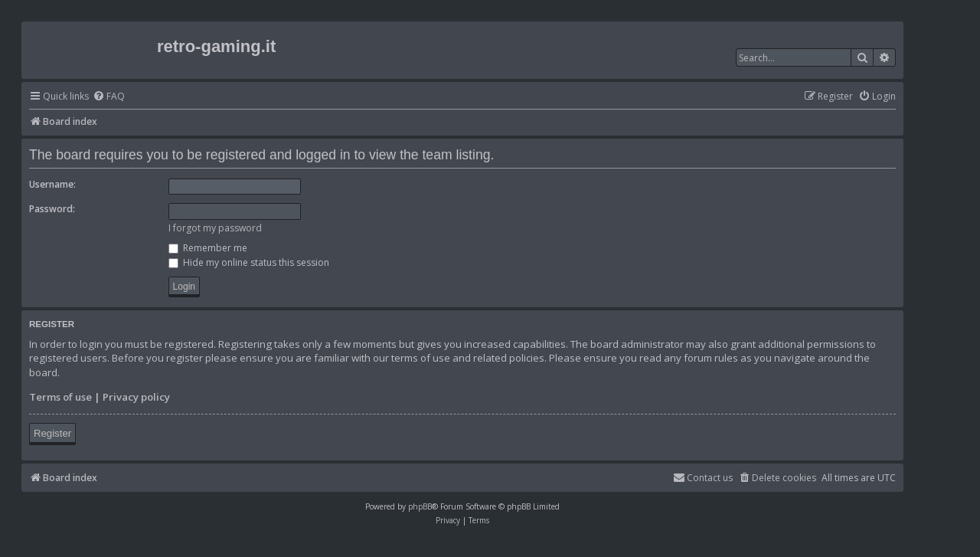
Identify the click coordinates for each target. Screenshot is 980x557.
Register (52, 433)
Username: (52, 184)
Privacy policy (136, 397)
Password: (52, 209)
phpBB (420, 506)
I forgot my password (215, 228)
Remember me (208, 248)
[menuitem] (109, 97)
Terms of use (60, 397)
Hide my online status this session (249, 262)
